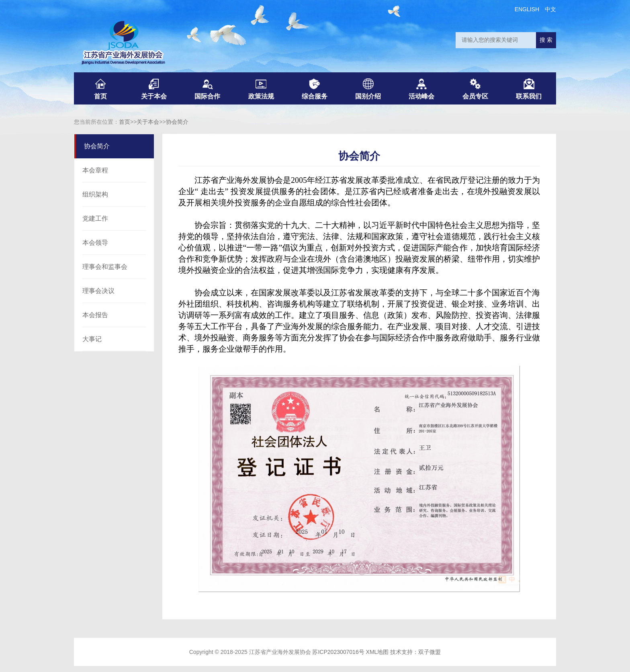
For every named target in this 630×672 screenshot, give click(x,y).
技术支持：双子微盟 (415, 652)
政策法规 (261, 89)
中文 (550, 9)
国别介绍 (368, 89)
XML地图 (377, 652)
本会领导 (95, 243)
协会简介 (177, 122)
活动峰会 (421, 89)
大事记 (92, 339)
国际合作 (207, 89)
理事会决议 (98, 291)
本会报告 (95, 315)
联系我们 (529, 89)
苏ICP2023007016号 (338, 652)
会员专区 (475, 89)
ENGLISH (527, 9)
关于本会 (154, 89)
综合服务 (315, 89)
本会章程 (95, 170)
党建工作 (95, 218)
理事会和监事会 (105, 267)
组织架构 (95, 194)
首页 (100, 89)
